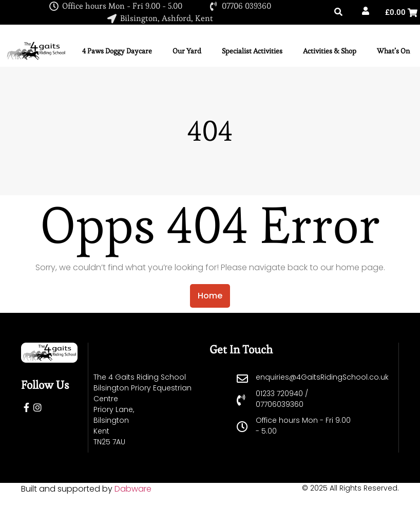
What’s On (393, 51)
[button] (339, 13)
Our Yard (187, 51)
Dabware (133, 489)
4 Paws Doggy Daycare (117, 51)
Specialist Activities (252, 51)
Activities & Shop (330, 51)
